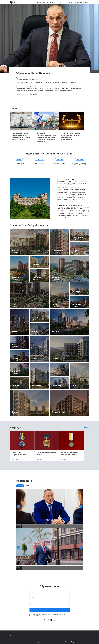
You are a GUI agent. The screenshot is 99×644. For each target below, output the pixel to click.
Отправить (49, 610)
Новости (52, 2)
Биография (46, 2)
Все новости (86, 108)
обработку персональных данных (47, 614)
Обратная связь (84, 2)
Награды (65, 2)
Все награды (86, 427)
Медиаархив (58, 2)
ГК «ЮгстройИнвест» (74, 2)
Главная (40, 2)
